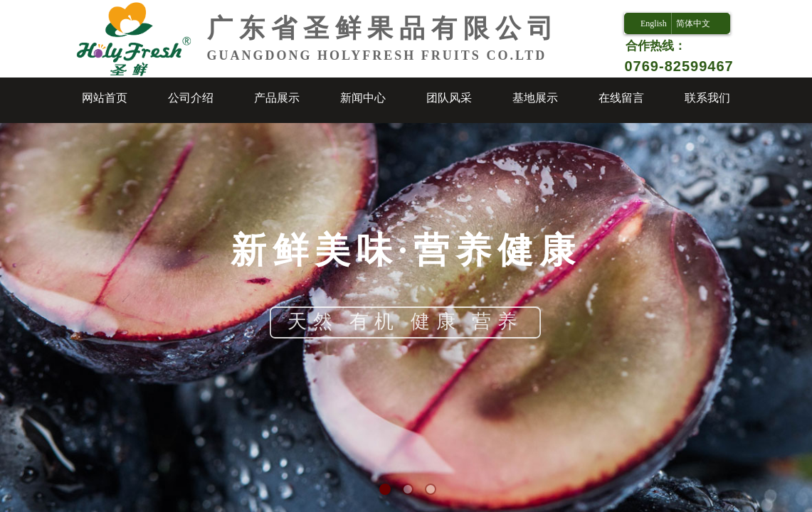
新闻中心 (363, 98)
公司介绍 (191, 98)
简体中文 (693, 23)
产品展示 (277, 98)
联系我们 (707, 98)
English (654, 23)
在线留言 (621, 98)
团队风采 (449, 98)
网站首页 (105, 98)
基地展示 (535, 98)
